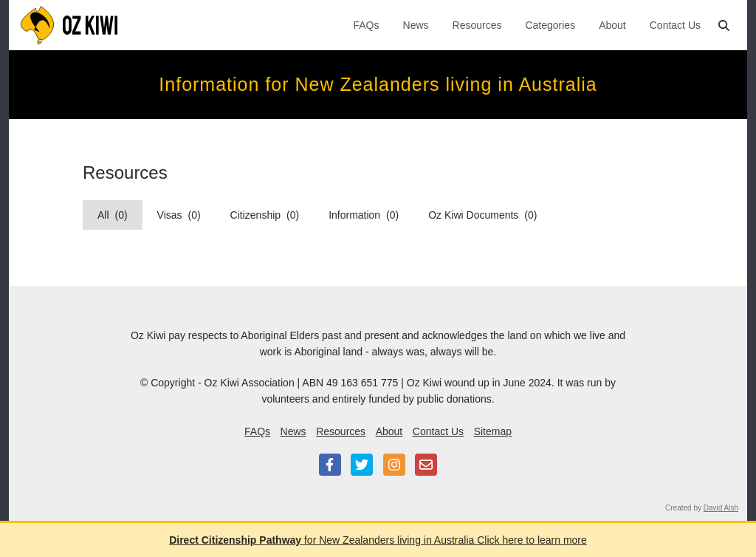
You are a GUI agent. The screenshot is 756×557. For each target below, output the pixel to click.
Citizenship (265, 215)
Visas (179, 215)
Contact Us (675, 25)
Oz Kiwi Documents (482, 215)
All (113, 215)
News (416, 25)
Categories (550, 25)
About (612, 25)
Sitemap (493, 431)
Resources (477, 25)
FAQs (367, 25)
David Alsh (721, 508)
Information (364, 215)
